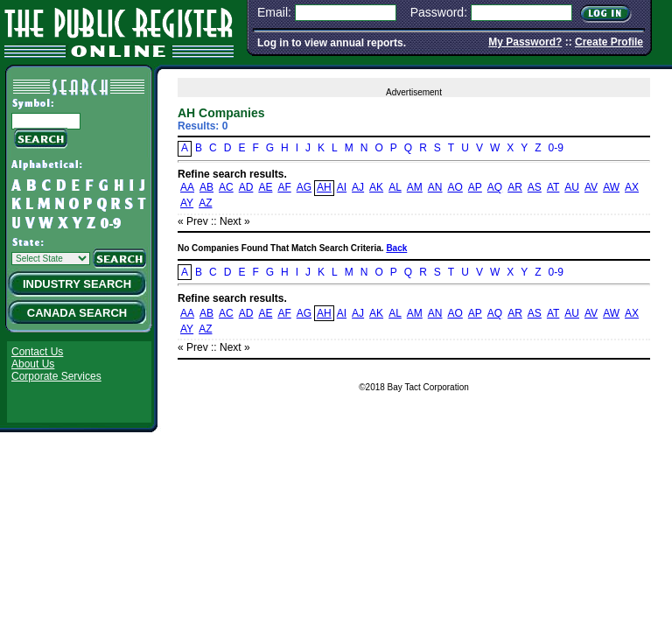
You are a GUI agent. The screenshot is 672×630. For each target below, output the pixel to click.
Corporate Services (56, 376)
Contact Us (37, 352)
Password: (439, 12)
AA (187, 187)
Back (396, 248)
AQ (495, 187)
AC (226, 187)
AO (455, 187)
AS (535, 187)
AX (632, 187)
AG (304, 187)
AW (611, 187)
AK (376, 187)
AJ (358, 187)
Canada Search (77, 313)
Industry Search (77, 284)
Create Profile (609, 42)
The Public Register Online (119, 30)
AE (265, 187)
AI (342, 187)
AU (572, 187)
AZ (205, 203)
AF (284, 187)
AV (591, 187)
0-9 (556, 148)
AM (415, 187)
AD (246, 187)
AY (187, 203)
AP (475, 187)
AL (395, 187)
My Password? (525, 42)
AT (553, 187)
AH (324, 187)
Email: (274, 12)
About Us (33, 364)
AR (515, 187)
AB (206, 187)
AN (435, 187)
